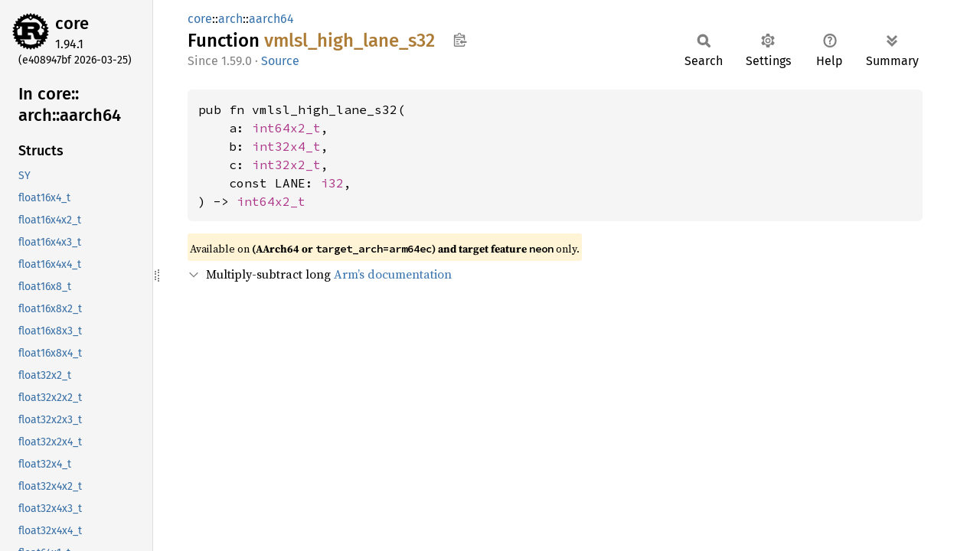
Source (280, 61)
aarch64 (271, 19)
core (72, 23)
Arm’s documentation (393, 274)
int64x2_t (286, 128)
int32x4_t (286, 146)
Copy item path (460, 40)
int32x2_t (286, 165)
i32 (332, 183)
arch (230, 19)
